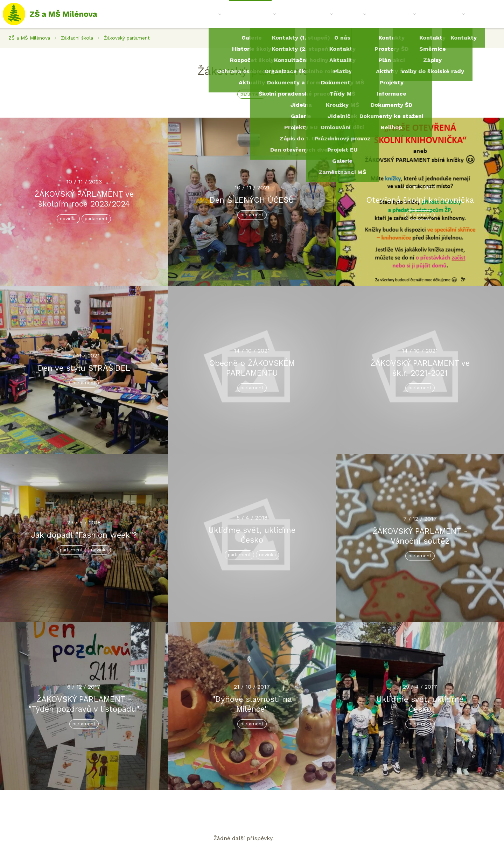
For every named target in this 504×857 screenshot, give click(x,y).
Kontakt (484, 14)
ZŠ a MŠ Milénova (29, 38)
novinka (68, 219)
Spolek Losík (444, 14)
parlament (252, 94)
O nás (211, 14)
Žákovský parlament (127, 38)
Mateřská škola (308, 14)
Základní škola (253, 14)
